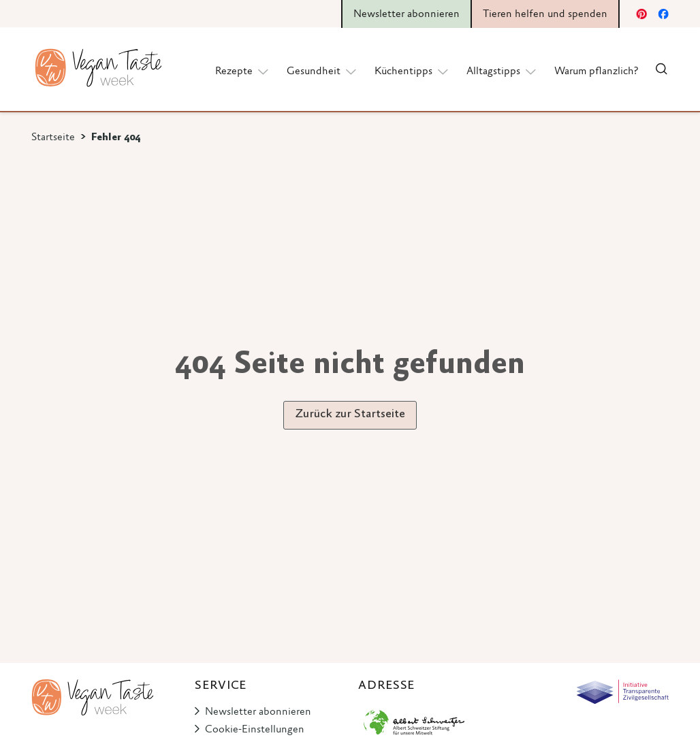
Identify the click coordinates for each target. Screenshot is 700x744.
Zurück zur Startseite (350, 415)
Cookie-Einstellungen (255, 730)
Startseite (53, 138)
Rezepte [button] (243, 71)
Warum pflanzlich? (596, 71)
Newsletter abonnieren (258, 712)
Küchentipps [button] (412, 71)
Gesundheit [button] (322, 71)
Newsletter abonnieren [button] (407, 14)
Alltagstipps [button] (502, 71)
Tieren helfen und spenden (545, 14)
